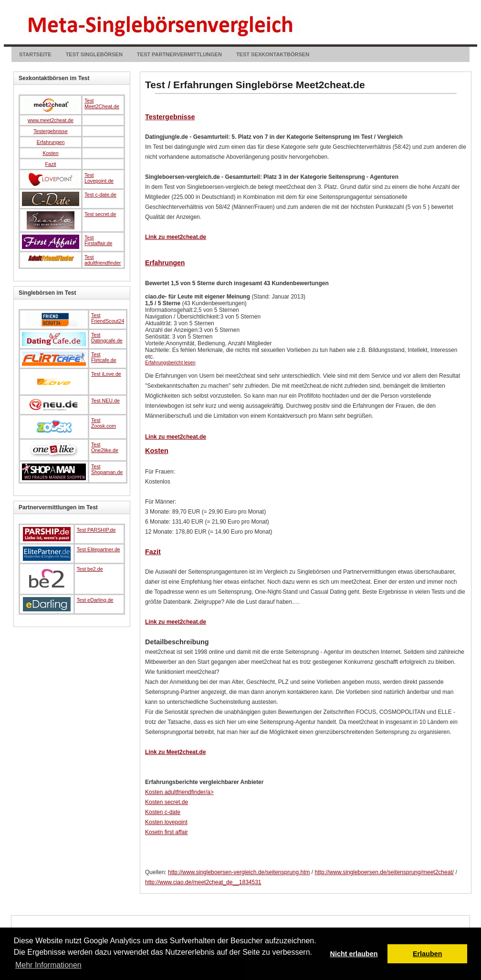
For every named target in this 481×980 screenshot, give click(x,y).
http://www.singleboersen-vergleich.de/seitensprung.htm (239, 872)
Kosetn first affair (167, 832)
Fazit (153, 552)
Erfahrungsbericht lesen (170, 363)
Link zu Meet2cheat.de (175, 752)
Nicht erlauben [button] (354, 954)
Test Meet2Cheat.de (102, 103)
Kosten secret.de (167, 802)
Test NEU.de (105, 401)
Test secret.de (100, 214)
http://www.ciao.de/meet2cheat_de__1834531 (203, 882)
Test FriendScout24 (108, 318)
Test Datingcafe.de (107, 338)
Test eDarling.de (95, 600)
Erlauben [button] (428, 954)
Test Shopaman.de (107, 469)
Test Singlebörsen (94, 54)
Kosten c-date (163, 812)
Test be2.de (90, 569)
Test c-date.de (100, 195)
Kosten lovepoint (166, 822)
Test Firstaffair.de (98, 240)
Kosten (157, 451)
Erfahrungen (165, 263)
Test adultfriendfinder (103, 260)
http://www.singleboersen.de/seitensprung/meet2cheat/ (385, 872)
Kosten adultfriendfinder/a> (179, 792)
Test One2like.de (105, 447)
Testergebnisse (170, 117)
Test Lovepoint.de (99, 178)
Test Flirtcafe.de (104, 357)
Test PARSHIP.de (96, 530)
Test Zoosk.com (104, 423)
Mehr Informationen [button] (48, 965)
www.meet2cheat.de (51, 120)
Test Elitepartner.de (99, 549)
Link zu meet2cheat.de (176, 237)
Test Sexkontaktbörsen (273, 54)
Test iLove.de (106, 374)
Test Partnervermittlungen (179, 54)
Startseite (35, 54)
